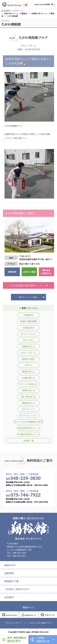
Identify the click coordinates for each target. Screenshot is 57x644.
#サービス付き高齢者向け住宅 (28, 422)
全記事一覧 (28, 441)
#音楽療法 (28, 315)
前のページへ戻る (28, 297)
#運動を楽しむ (28, 346)
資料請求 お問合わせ (46, 272)
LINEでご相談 (29, 272)
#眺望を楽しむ (28, 371)
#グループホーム (29, 46)
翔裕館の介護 (11, 581)
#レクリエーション (28, 415)
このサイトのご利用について (40, 623)
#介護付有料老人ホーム (28, 434)
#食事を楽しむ (28, 390)
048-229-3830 (23, 478)
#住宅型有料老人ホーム (28, 428)
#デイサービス (28, 409)
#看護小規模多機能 (28, 321)
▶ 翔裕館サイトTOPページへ (13, 11)
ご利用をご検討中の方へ (17, 589)
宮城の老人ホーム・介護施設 (16, 13)
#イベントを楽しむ (28, 384)
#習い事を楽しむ (28, 397)
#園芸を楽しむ (28, 403)
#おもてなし (29, 340)
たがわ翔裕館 (13, 16)
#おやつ (28, 365)
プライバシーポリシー (14, 623)
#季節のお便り (28, 359)
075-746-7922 (23, 495)
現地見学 (12, 272)
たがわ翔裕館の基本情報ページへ (28, 285)
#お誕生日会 (28, 328)
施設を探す (10, 565)
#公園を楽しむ (28, 378)
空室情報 (9, 573)
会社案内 (9, 597)
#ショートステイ (28, 334)
